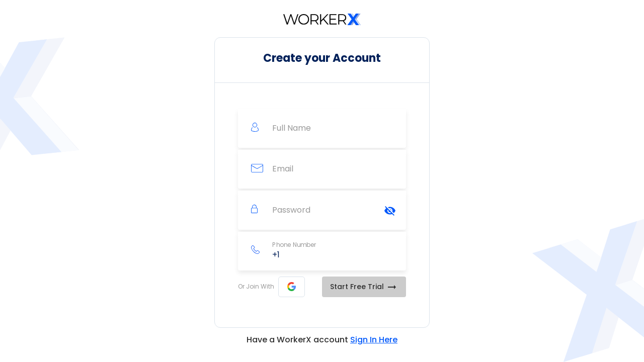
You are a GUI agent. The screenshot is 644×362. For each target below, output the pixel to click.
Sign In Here (374, 340)
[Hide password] (390, 211)
